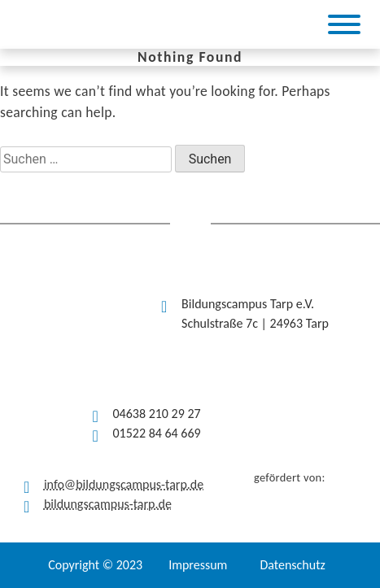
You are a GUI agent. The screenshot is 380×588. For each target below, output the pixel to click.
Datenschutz (292, 565)
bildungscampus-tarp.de (108, 504)
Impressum (198, 565)
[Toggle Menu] (344, 24)
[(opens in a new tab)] (165, 25)
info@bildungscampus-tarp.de (124, 484)
